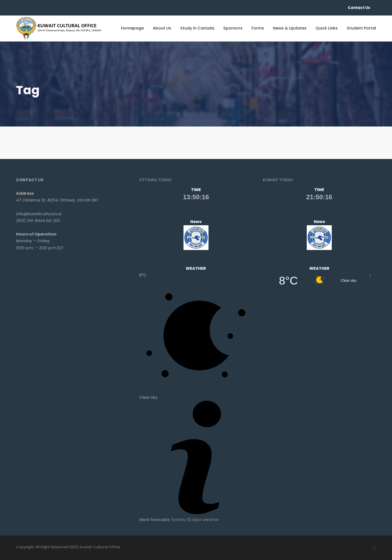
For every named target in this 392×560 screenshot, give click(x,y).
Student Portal (361, 28)
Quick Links (327, 28)
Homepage (132, 28)
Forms (258, 28)
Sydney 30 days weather (195, 520)
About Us (162, 28)
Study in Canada (197, 28)
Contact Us (359, 8)
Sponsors (233, 28)
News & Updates (290, 28)
